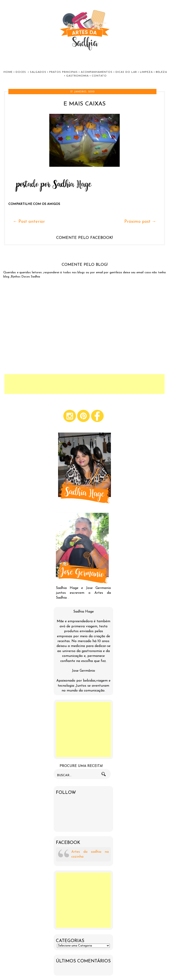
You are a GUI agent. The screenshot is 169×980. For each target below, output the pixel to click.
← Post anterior (29, 222)
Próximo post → (140, 222)
